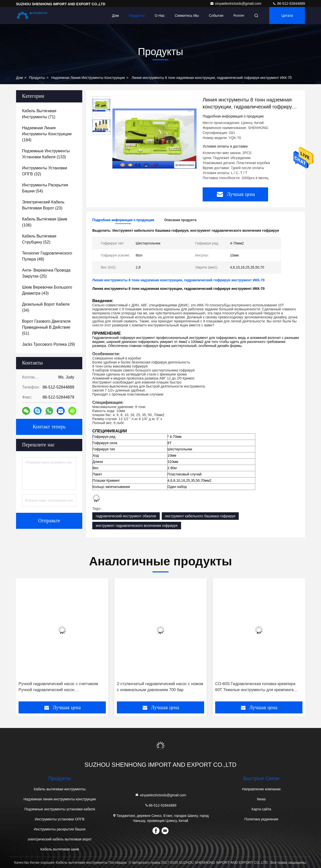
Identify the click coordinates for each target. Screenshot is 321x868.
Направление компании (261, 789)
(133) (46, 154)
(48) (47, 256)
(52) (39, 239)
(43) (47, 290)
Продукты (137, 16)
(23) (43, 205)
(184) (47, 134)
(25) (46, 273)
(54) (45, 188)
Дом (115, 16)
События (216, 16)
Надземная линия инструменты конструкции (88, 78)
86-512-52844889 (289, 4)
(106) (45, 222)
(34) (46, 307)
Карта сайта (261, 809)
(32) (45, 171)
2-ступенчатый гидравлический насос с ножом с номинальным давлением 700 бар (160, 687)
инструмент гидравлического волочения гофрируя (137, 526)
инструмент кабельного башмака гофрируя (200, 516)
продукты (37, 78)
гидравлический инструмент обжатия (126, 516)
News (261, 799)
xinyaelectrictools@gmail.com (236, 4)
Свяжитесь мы (187, 16)
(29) (49, 344)
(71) (39, 114)
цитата (287, 16)
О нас (160, 16)
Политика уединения (261, 819)
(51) (46, 327)
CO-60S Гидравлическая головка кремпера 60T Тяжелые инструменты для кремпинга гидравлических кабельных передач (255, 687)
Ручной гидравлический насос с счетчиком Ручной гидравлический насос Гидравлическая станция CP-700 (58, 687)
